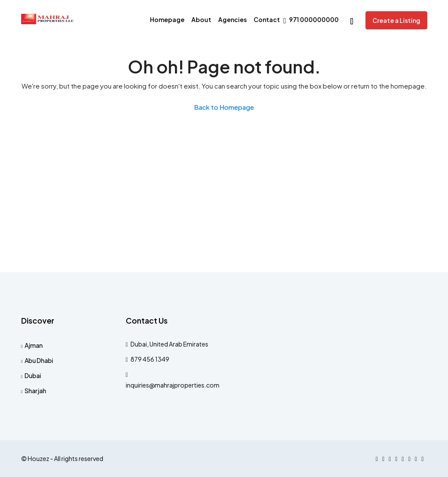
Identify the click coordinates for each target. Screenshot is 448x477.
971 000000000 (311, 20)
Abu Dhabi (39, 360)
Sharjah (35, 391)
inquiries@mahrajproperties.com (173, 385)
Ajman (34, 345)
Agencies (232, 19)
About (201, 19)
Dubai (33, 375)
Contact (267, 19)
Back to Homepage (224, 107)
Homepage (167, 19)
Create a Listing (396, 20)
